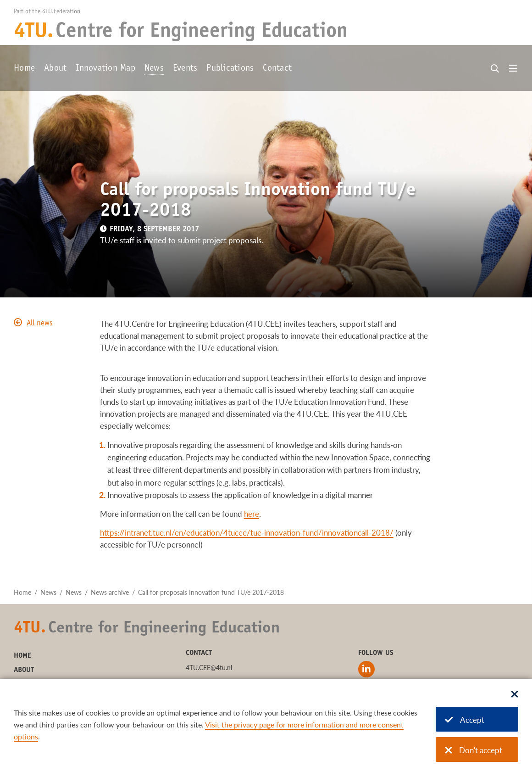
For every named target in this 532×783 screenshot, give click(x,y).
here (252, 514)
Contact (277, 69)
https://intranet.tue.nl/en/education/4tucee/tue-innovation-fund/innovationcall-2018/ (247, 533)
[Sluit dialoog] (515, 695)
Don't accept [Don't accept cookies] (474, 750)
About (55, 69)
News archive (110, 592)
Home (24, 69)
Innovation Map (105, 69)
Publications (230, 69)
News (154, 69)
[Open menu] (513, 69)
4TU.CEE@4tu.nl (209, 668)
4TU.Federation (61, 12)
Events (185, 69)
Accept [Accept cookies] (465, 720)
